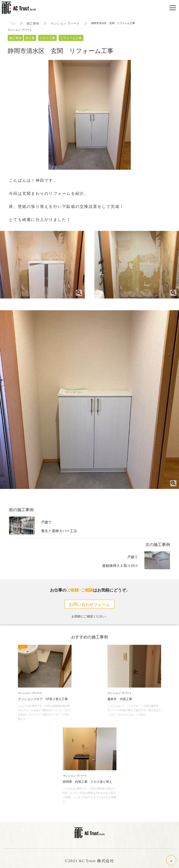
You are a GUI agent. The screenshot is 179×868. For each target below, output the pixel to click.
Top (13, 23)
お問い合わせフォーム (89, 604)
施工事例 (33, 23)
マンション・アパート (65, 23)
